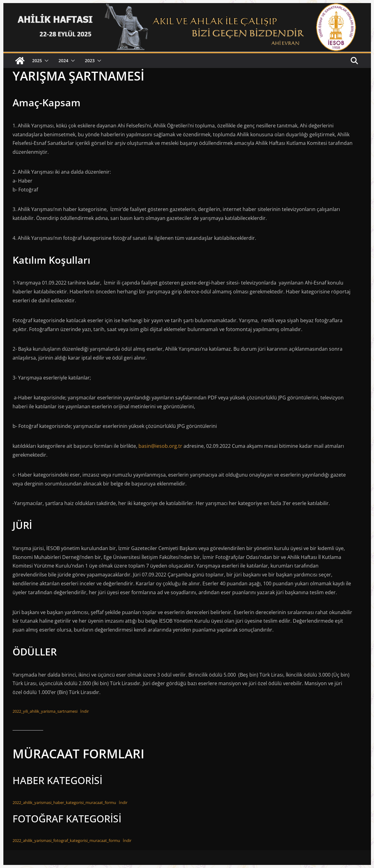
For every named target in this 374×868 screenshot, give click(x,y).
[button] (45, 61)
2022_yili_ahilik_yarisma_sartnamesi (45, 711)
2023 (90, 60)
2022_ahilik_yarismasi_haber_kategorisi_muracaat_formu (64, 802)
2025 (37, 60)
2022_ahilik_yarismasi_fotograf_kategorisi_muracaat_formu (66, 840)
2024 (63, 60)
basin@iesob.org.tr (160, 446)
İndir (85, 711)
